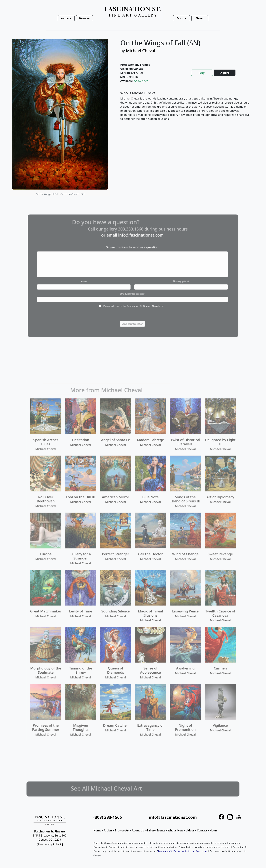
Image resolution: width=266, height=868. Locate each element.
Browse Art (122, 830)
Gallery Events (156, 830)
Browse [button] (85, 18)
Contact (202, 830)
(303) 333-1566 (108, 817)
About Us (138, 830)
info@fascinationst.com (173, 817)
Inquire (224, 73)
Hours (214, 830)
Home (97, 830)
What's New (175, 830)
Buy (202, 73)
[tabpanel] (185, 109)
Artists (108, 830)
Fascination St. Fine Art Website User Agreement (183, 851)
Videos (190, 830)
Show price (141, 81)
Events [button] (182, 18)
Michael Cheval (141, 51)
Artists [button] (66, 18)
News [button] (200, 18)
